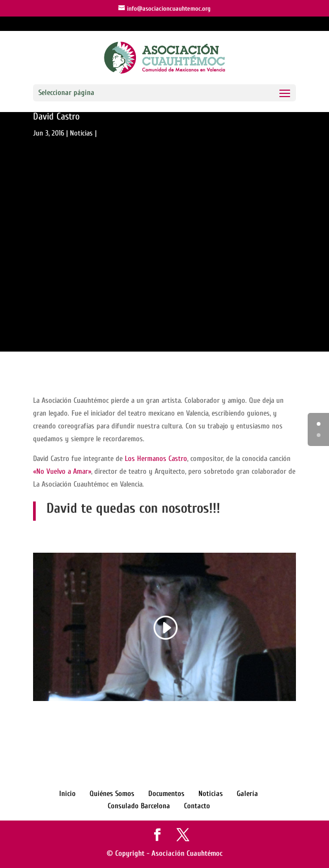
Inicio (67, 794)
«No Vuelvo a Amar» (62, 471)
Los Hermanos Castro (156, 459)
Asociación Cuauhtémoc (187, 853)
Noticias (81, 133)
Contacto (197, 806)
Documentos (166, 794)
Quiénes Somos (112, 794)
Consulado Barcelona (139, 806)
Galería (247, 794)
